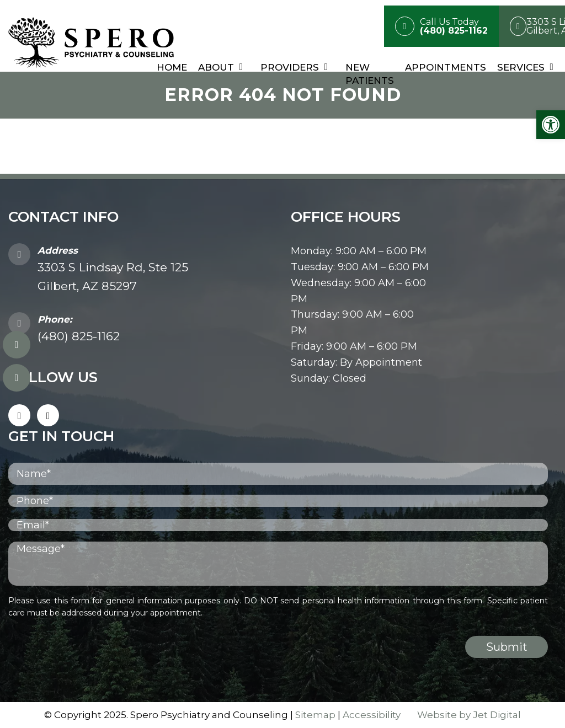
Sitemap (315, 715)
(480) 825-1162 (79, 336)
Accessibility (372, 715)
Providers (290, 67)
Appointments (446, 67)
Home (172, 67)
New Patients (370, 74)
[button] (551, 125)
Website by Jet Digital (469, 715)
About (216, 67)
